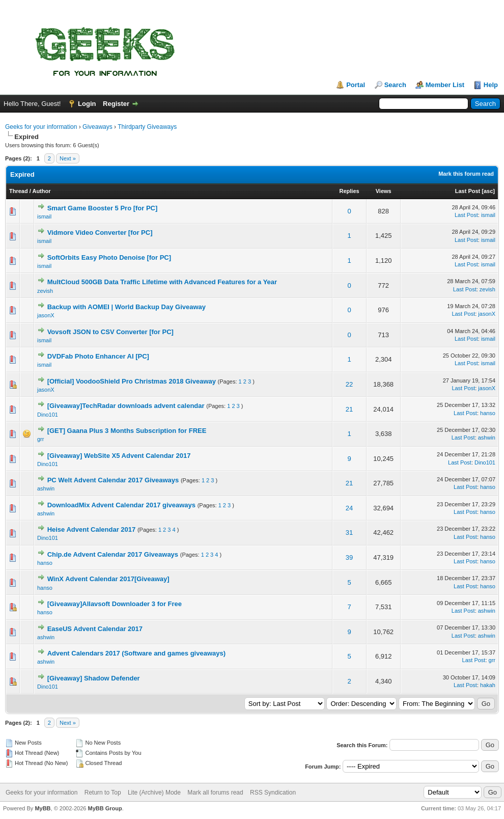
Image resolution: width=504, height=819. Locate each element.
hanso (488, 413)
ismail (44, 216)
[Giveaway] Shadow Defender (94, 678)
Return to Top (103, 793)
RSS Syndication (273, 793)
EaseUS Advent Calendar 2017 (95, 629)
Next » (68, 158)
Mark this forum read (466, 174)
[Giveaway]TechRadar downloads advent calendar (126, 406)
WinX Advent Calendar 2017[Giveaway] (108, 579)
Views (384, 191)
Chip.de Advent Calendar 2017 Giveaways (113, 554)
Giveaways (97, 127)
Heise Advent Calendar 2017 (92, 529)
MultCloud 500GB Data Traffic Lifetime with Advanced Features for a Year (162, 282)
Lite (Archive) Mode (154, 793)
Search (395, 85)
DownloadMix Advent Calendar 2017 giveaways (121, 505)
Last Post (468, 191)
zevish (45, 291)
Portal (356, 85)
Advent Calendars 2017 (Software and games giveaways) (136, 653)
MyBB (43, 808)
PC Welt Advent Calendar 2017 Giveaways (113, 480)
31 (349, 533)
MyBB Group (105, 808)
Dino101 (48, 415)
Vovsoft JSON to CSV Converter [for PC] (110, 332)
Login (87, 104)
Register (116, 104)
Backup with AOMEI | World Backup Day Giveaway (127, 307)
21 (349, 409)
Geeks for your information (41, 127)
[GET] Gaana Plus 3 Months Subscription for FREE (127, 431)
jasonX (46, 315)
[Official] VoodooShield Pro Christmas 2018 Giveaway (132, 381)
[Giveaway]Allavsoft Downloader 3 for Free (115, 604)
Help (491, 85)
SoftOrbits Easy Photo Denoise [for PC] (109, 257)
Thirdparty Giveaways (147, 127)
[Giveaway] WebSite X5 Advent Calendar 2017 (119, 456)
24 (349, 508)
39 (349, 557)
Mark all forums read (215, 793)
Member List (445, 85)
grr (40, 439)
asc (488, 191)
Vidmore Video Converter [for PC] (100, 233)
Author (41, 191)
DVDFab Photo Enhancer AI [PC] (98, 356)
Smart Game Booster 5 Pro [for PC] (103, 208)
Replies (349, 191)
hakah (488, 685)
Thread (19, 191)
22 (349, 384)
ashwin (487, 438)
